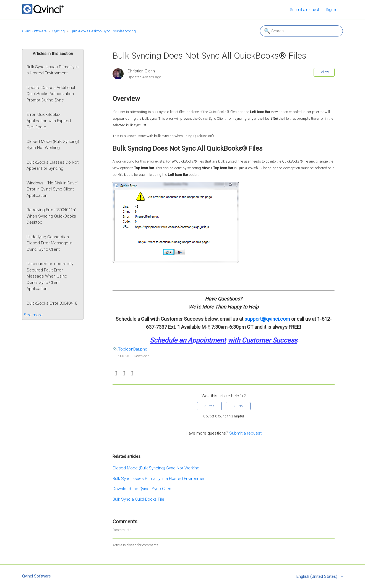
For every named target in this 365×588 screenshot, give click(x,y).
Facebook (116, 374)
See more (33, 315)
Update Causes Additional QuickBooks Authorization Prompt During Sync (51, 94)
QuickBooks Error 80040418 (52, 303)
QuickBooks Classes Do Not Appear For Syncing (53, 165)
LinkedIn (132, 374)
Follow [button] (324, 72)
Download (142, 356)
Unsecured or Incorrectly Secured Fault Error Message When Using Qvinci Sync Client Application (50, 276)
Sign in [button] (332, 10)
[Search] (301, 31)
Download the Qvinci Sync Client (143, 489)
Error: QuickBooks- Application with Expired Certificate (49, 121)
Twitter (124, 374)
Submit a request (304, 10)
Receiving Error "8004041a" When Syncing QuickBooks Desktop (51, 216)
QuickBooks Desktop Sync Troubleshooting (103, 31)
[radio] (209, 406)
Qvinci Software (34, 31)
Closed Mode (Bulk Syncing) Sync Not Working (53, 145)
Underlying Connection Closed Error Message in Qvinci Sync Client (49, 243)
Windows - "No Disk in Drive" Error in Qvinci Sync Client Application (52, 189)
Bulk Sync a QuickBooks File (138, 499)
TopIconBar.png (133, 349)
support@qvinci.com (267, 319)
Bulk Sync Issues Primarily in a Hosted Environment (53, 70)
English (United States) (317, 576)
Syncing (58, 31)
